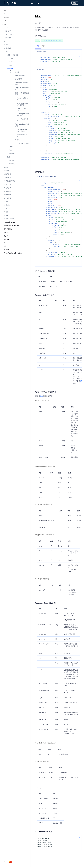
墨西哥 (8, 45)
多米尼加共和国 (10, 181)
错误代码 (6, 236)
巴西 (7, 41)
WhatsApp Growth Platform (13, 253)
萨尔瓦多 (8, 184)
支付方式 (8, 31)
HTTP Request (20, 76)
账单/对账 (7, 239)
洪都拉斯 (8, 195)
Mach (11, 69)
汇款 (5, 21)
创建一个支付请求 (13, 55)
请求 (38, 46)
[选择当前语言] (15, 862)
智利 (7, 52)
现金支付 (12, 154)
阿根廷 (8, 171)
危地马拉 (8, 191)
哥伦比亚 (8, 48)
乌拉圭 (8, 208)
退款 (9, 157)
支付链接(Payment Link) (12, 226)
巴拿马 (8, 202)
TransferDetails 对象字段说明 (22, 130)
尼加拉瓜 (8, 198)
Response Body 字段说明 (22, 125)
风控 (5, 246)
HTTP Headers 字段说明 (22, 83)
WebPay (12, 62)
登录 (75, 3)
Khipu (11, 65)
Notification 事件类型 (22, 143)
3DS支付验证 (10, 34)
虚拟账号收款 (10, 219)
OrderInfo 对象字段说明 (22, 109)
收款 (5, 24)
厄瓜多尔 (8, 188)
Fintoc (11, 150)
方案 (7, 215)
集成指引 (18, 72)
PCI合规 (6, 250)
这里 (81, 381)
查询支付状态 (11, 160)
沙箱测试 (8, 38)
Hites (11, 147)
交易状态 (6, 232)
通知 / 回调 (18, 79)
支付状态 (18, 140)
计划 (7, 212)
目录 (11, 71)
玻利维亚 (8, 174)
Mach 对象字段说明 (22, 120)
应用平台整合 (8, 229)
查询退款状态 (11, 164)
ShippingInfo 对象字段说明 (23, 115)
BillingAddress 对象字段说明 (23, 104)
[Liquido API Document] (10, 3)
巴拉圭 (8, 205)
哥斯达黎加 (9, 178)
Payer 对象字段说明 (22, 99)
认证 (5, 14)
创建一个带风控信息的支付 (22, 94)
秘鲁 (7, 167)
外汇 (5, 243)
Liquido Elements (10, 222)
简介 (5, 10)
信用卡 (11, 58)
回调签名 (6, 17)
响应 (44, 46)
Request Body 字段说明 (22, 89)
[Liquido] (32, 3)
